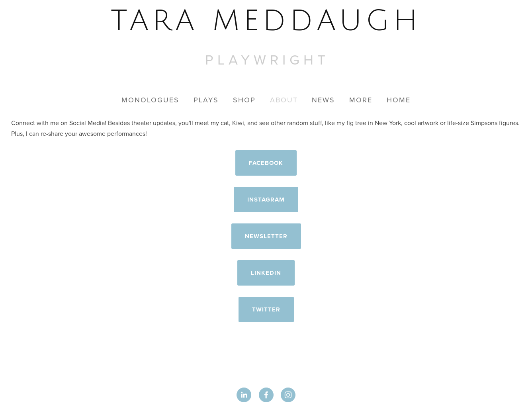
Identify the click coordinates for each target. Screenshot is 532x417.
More (361, 100)
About (284, 100)
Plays (206, 100)
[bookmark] (266, 21)
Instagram (266, 200)
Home (399, 100)
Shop (244, 100)
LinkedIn (266, 273)
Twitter (266, 309)
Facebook (266, 163)
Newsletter (266, 236)
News (323, 100)
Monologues (150, 100)
